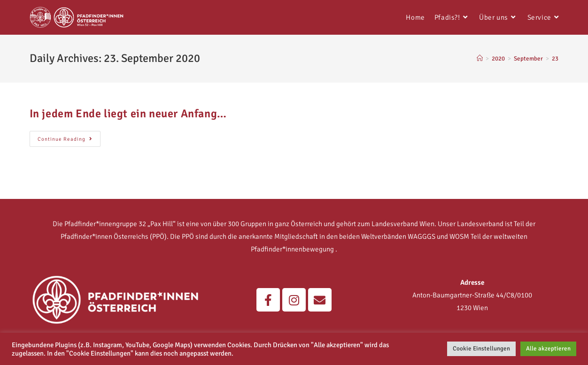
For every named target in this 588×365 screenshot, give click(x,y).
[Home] (480, 59)
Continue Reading (69, 137)
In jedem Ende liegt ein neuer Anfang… (128, 114)
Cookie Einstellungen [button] (481, 349)
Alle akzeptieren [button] (548, 349)
